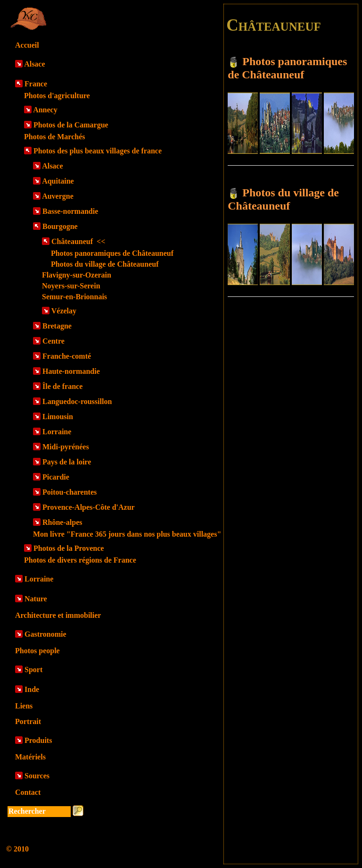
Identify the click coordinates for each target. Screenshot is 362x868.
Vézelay (64, 311)
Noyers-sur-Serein (71, 286)
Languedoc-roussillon (77, 401)
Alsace (34, 64)
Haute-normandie (71, 371)
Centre (53, 341)
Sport (33, 670)
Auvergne (58, 196)
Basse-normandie (70, 211)
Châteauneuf (78, 241)
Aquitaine (58, 181)
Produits (38, 740)
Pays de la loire (67, 462)
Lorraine (57, 432)
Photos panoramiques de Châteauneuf (112, 253)
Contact (28, 792)
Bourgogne (60, 226)
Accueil (27, 45)
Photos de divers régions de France (80, 560)
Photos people (37, 651)
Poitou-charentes (70, 492)
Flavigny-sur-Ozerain (77, 275)
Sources (37, 776)
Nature (36, 599)
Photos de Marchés (54, 137)
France (36, 84)
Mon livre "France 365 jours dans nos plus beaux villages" (127, 534)
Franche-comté (67, 356)
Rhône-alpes (62, 522)
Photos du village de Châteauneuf (105, 264)
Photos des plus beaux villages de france (98, 151)
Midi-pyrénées (66, 447)
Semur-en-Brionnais (74, 297)
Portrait (28, 721)
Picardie (56, 477)
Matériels (30, 757)
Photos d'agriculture (57, 96)
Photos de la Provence (69, 548)
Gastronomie (45, 634)
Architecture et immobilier (58, 615)
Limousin (58, 417)
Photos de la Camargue (71, 125)
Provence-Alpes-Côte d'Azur (89, 507)
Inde (32, 689)
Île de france (62, 386)
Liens (24, 706)
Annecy (45, 110)
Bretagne (57, 326)
